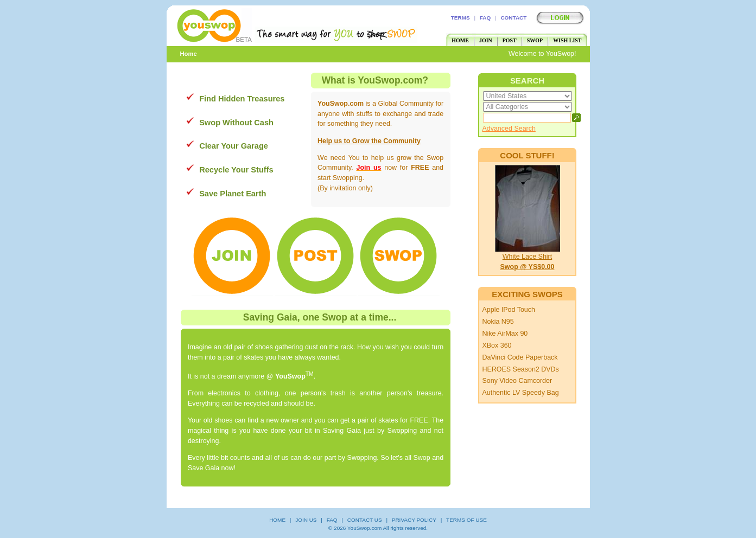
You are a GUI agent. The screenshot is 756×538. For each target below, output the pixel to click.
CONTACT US (365, 520)
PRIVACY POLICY (414, 520)
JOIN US (306, 520)
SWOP (535, 40)
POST (510, 40)
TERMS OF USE (466, 520)
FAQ (485, 18)
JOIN (486, 40)
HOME (460, 40)
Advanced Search (509, 129)
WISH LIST (567, 40)
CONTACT (513, 18)
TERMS (460, 18)
